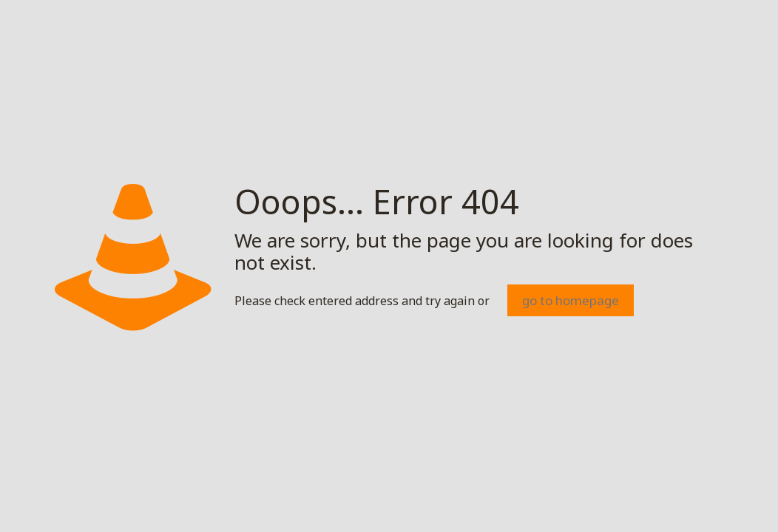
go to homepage (571, 300)
